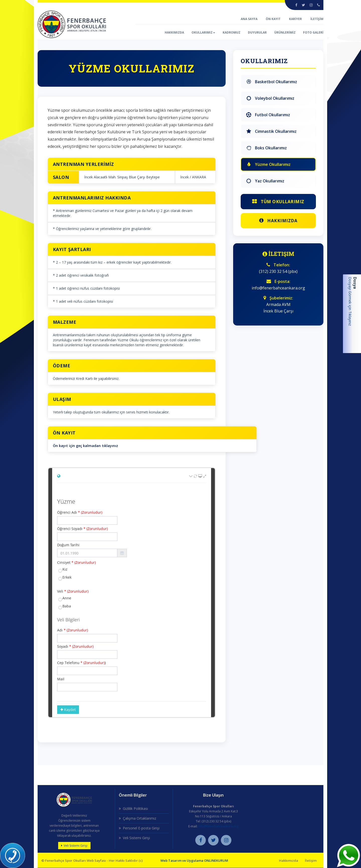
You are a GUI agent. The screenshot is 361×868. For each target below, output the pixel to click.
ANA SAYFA (249, 19)
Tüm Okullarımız (278, 202)
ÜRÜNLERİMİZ (285, 32)
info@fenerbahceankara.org (218, 827)
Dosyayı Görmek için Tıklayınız (350, 301)
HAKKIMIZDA (174, 32)
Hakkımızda (278, 221)
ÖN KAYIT (273, 19)
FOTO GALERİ (313, 32)
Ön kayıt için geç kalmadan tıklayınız (85, 446)
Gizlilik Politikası (135, 809)
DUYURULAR (257, 32)
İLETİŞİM (317, 19)
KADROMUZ (232, 32)
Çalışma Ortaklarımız (140, 819)
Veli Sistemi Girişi (76, 846)
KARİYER (295, 19)
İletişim (311, 860)
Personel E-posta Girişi (141, 828)
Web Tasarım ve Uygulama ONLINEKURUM (194, 860)
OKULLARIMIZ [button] (203, 32)
